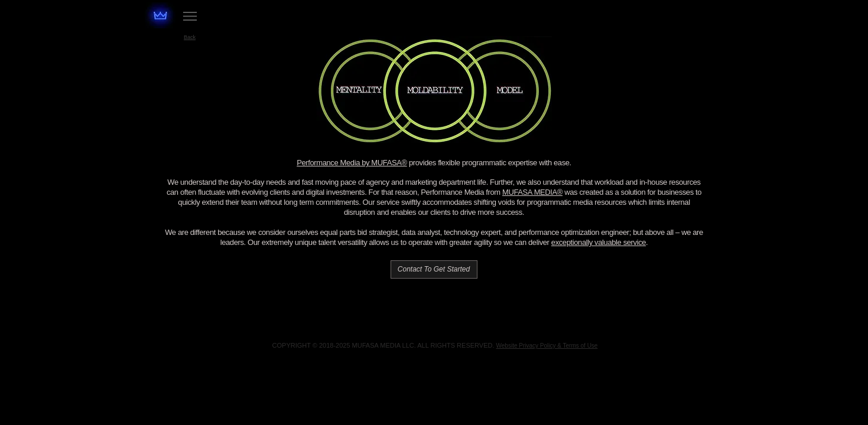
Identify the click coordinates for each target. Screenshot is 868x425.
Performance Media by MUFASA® (352, 163)
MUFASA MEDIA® (532, 192)
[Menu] (190, 16)
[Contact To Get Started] (434, 269)
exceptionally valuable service (599, 242)
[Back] (190, 37)
